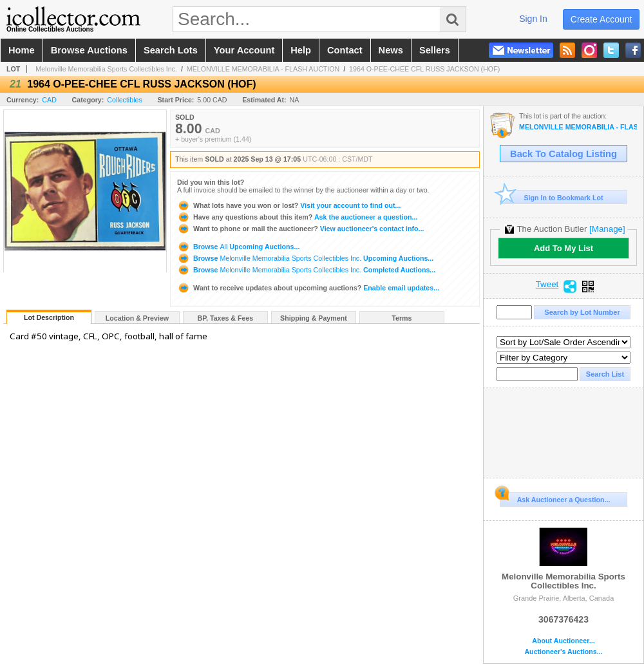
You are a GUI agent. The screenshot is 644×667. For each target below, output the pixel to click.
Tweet (547, 285)
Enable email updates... (308, 288)
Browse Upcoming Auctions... (238, 247)
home (22, 50)
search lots (171, 50)
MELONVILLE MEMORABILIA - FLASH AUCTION (263, 69)
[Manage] (607, 229)
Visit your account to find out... (289, 205)
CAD (49, 100)
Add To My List (563, 248)
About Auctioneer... (563, 641)
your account (244, 50)
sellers (435, 50)
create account (601, 19)
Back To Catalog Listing (563, 154)
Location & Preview (137, 318)
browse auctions (89, 50)
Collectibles (125, 100)
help (301, 50)
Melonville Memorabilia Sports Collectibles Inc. (106, 69)
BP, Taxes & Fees (226, 318)
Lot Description (49, 317)
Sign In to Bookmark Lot (552, 197)
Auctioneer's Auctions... (563, 652)
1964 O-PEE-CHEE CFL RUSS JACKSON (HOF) (424, 69)
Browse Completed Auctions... (306, 270)
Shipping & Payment (314, 318)
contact (345, 50)
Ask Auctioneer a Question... (555, 498)
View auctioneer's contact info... (300, 229)
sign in (533, 19)
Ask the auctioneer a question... (297, 217)
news (391, 50)
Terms (402, 318)
